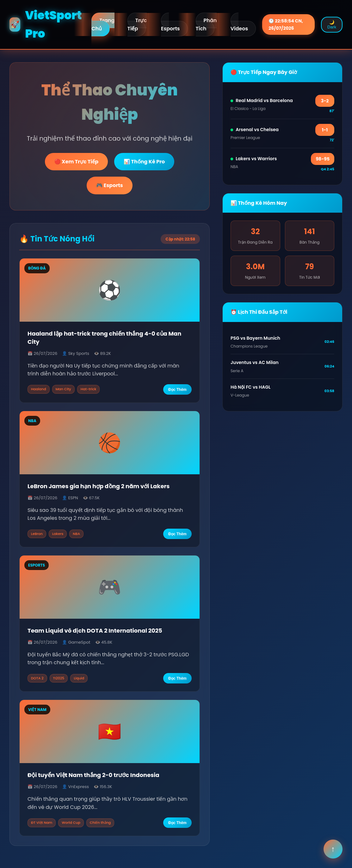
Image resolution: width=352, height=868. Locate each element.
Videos (239, 29)
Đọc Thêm (177, 390)
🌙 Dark (332, 25)
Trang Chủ (103, 24)
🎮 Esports (109, 185)
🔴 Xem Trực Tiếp (76, 162)
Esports (170, 29)
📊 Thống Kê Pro (144, 162)
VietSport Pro (46, 24)
